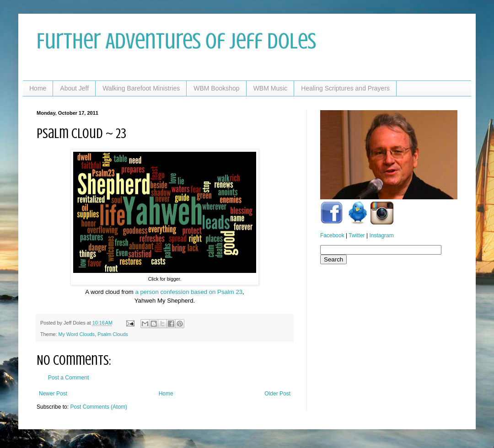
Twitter (357, 235)
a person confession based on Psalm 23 (189, 292)
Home (38, 88)
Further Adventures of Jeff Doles (176, 41)
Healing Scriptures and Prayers (345, 88)
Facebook (332, 235)
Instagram (381, 235)
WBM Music (271, 88)
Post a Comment (68, 378)
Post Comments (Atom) (99, 407)
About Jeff (74, 88)
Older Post (277, 394)
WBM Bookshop (216, 88)
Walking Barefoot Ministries (141, 88)
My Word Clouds (77, 334)
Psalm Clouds (113, 334)
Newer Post (53, 394)
